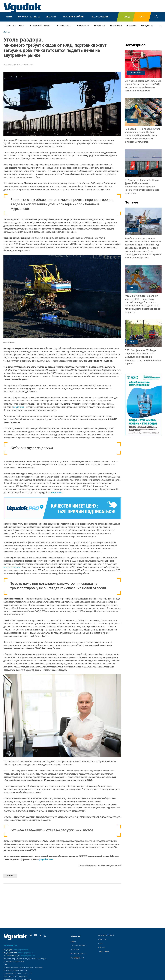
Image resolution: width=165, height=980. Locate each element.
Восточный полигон (40, 26)
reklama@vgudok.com (26, 953)
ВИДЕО (100, 943)
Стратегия (10, 26)
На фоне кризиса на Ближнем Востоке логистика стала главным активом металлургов (143, 135)
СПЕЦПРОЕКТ (148, 26)
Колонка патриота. (106, 935)
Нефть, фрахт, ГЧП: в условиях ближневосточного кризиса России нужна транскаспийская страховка (142, 187)
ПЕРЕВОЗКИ (100, 26)
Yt (36, 937)
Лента (9, 17)
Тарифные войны (73, 17)
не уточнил (18, 407)
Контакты (10, 945)
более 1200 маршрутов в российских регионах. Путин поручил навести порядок (143, 357)
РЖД (22, 26)
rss (45, 937)
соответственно (55, 492)
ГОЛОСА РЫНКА (64, 26)
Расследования (100, 17)
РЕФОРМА (132, 26)
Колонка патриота (29, 17)
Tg (40, 937)
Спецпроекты (103, 951)
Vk (31, 937)
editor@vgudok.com (20, 950)
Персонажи (117, 26)
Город (126, 17)
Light (142, 17)
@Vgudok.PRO (46, 859)
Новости (101, 947)
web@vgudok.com (28, 956)
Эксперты (52, 17)
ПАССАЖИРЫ (83, 26)
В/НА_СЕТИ (102, 939)
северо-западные (12, 567)
